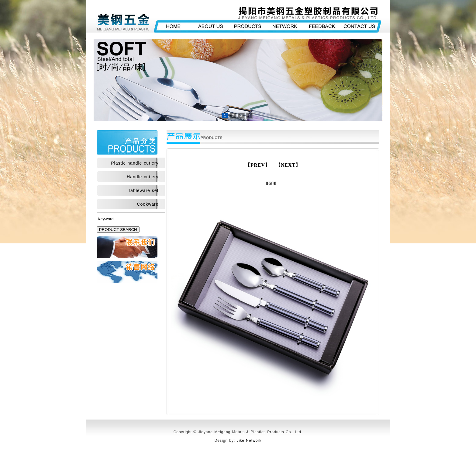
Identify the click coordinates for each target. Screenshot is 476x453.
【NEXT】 (288, 165)
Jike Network (249, 441)
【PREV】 (258, 165)
